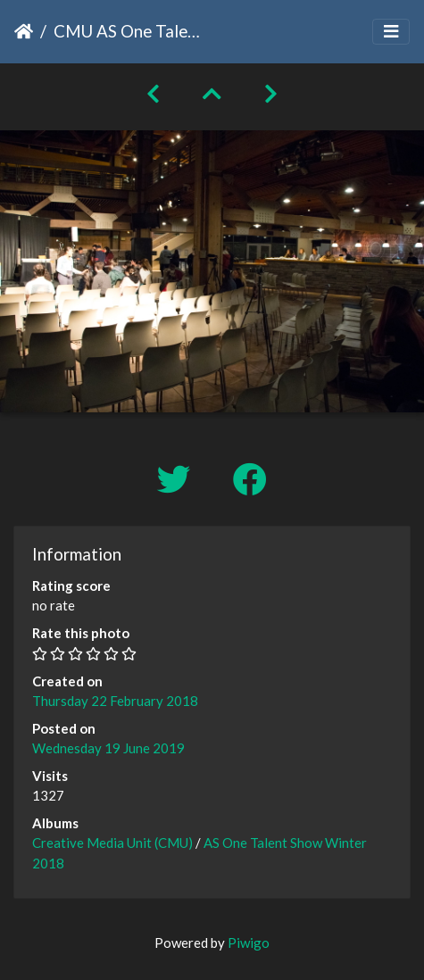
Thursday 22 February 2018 (115, 701)
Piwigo (249, 943)
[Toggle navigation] (391, 32)
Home (24, 31)
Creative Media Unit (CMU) (114, 843)
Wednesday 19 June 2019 (108, 748)
